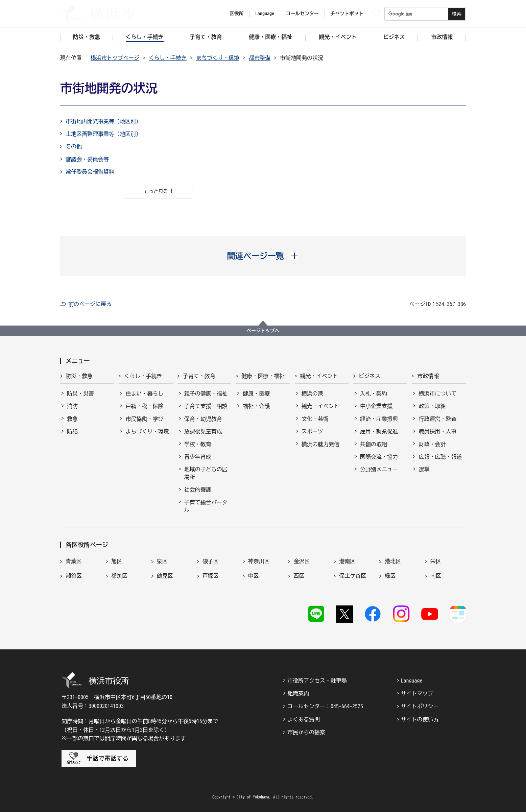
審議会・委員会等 (87, 159)
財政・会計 (432, 444)
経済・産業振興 (379, 419)
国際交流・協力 (379, 457)
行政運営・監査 (437, 419)
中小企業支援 (376, 406)
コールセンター (302, 14)
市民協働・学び (144, 419)
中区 (254, 576)
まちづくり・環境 (218, 58)
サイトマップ (417, 693)
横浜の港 (312, 393)
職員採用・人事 (437, 431)
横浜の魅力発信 (320, 444)
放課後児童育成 (203, 431)
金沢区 (302, 561)
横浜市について (437, 393)
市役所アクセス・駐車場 (317, 680)
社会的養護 (198, 489)
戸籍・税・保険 (144, 406)
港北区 (393, 561)
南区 (436, 576)
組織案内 (298, 693)
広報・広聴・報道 (440, 457)
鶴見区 (165, 576)
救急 (72, 419)
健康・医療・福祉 (263, 376)
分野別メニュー (379, 469)
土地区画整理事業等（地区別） (103, 134)
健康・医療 (256, 393)
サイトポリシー (420, 706)
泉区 (162, 561)
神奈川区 (259, 561)
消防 (72, 406)
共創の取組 (374, 444)
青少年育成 (198, 457)
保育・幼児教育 (203, 419)
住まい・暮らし (144, 393)
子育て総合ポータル (206, 506)
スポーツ (312, 431)
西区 (299, 576)
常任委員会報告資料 (90, 172)
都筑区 (119, 576)
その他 (74, 146)
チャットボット (347, 14)
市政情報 (428, 376)
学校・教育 (198, 444)
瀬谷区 (74, 576)
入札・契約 (374, 393)
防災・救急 (79, 376)
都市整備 (260, 58)
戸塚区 (211, 576)
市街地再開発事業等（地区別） (103, 121)
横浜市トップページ (115, 58)
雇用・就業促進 (379, 431)
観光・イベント (319, 376)
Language (412, 680)
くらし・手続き (168, 58)
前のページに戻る (90, 304)
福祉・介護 (256, 406)
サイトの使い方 (420, 719)
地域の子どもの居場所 (206, 473)
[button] (263, 256)
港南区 (347, 561)
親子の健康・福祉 (206, 393)
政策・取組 (432, 406)
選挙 (424, 469)
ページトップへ (263, 331)
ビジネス (369, 376)
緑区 (390, 576)
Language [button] (265, 14)
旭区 (117, 561)
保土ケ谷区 (353, 576)
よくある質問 (304, 719)
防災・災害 (80, 393)
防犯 (72, 431)
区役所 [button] (237, 14)
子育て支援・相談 (206, 406)
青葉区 (74, 561)
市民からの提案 (306, 732)
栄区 (436, 561)
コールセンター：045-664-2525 (325, 706)
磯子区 (211, 561)
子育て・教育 (199, 376)
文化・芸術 (315, 419)
